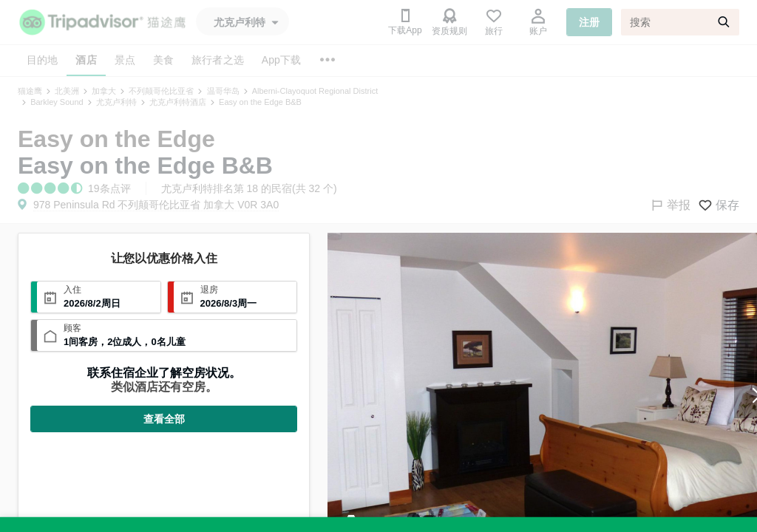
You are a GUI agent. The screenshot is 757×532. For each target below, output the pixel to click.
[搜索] (680, 22)
